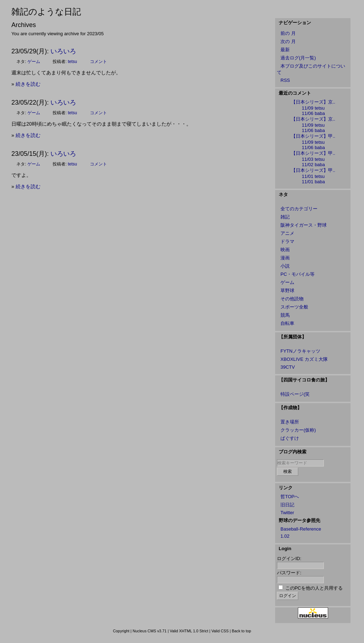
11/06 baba (313, 113)
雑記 (285, 217)
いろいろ (63, 51)
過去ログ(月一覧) (298, 58)
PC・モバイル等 (298, 274)
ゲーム (34, 62)
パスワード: (289, 573)
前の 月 (288, 33)
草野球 (287, 291)
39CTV (288, 367)
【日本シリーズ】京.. (313, 102)
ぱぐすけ (290, 438)
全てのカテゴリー (299, 209)
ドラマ (287, 241)
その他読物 (292, 299)
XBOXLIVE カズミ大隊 (304, 359)
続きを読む (28, 84)
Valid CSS (220, 631)
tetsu (73, 62)
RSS (285, 80)
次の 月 (288, 41)
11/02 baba (313, 165)
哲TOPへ (290, 497)
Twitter (287, 513)
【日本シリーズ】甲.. (313, 136)
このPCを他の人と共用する (314, 588)
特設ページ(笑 (295, 394)
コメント (98, 62)
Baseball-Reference (301, 529)
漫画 (285, 258)
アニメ (287, 233)
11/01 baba (313, 182)
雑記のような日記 (46, 12)
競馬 (285, 315)
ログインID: (289, 558)
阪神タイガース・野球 (304, 225)
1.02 (285, 536)
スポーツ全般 (294, 307)
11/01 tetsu (313, 176)
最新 (285, 50)
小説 (285, 266)
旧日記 (287, 505)
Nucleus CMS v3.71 (150, 631)
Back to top (241, 631)
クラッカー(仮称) (298, 430)
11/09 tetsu (313, 108)
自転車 (287, 323)
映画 (285, 250)
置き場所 (290, 422)
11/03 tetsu (313, 159)
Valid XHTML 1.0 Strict (189, 631)
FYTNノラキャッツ (300, 351)
